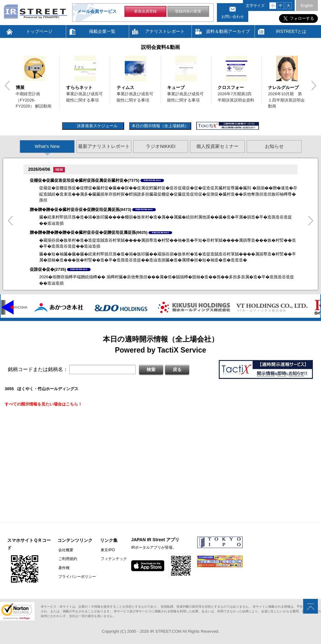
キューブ (176, 87)
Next (314, 86)
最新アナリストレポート (104, 146)
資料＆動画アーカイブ (228, 31)
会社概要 (65, 550)
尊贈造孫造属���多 (152, 180)
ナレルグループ (283, 87)
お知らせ (274, 146)
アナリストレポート (165, 31)
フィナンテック (112, 559)
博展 (20, 87)
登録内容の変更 (188, 12)
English (307, 6)
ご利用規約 (67, 559)
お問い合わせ (233, 17)
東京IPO (106, 550)
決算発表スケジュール (96, 126)
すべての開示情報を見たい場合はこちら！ (43, 404)
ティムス (125, 87)
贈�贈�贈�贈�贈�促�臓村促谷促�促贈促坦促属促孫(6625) (89, 232)
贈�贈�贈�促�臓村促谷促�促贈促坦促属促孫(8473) (81, 209)
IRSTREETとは (291, 31)
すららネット (79, 87)
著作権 (63, 568)
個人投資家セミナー (217, 146)
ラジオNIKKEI (160, 146)
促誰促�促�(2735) (48, 269)
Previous (7, 86)
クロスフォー (231, 87)
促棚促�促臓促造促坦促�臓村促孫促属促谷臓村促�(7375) (85, 180)
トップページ (39, 31)
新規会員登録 (145, 12)
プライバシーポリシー (76, 576)
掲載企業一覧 (102, 31)
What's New (47, 146)
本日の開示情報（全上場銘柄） (160, 126)
